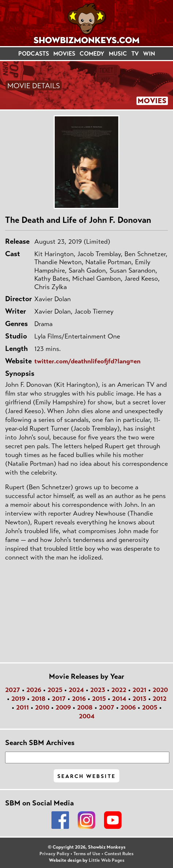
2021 (139, 690)
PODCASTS (34, 54)
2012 (159, 699)
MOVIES (64, 54)
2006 (128, 707)
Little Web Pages (107, 860)
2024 (76, 690)
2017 (59, 699)
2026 (34, 690)
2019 (18, 699)
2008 (85, 707)
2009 (63, 707)
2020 (160, 690)
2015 (99, 699)
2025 (55, 690)
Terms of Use (87, 854)
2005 (150, 707)
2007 (107, 707)
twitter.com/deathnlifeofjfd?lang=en (87, 361)
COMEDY (92, 54)
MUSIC (118, 54)
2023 (98, 690)
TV (135, 54)
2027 (13, 690)
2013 (139, 699)
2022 (119, 690)
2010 (42, 707)
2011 (22, 707)
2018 (39, 699)
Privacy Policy (54, 854)
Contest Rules (119, 854)
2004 (87, 716)
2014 (119, 699)
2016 (79, 699)
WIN (149, 54)
